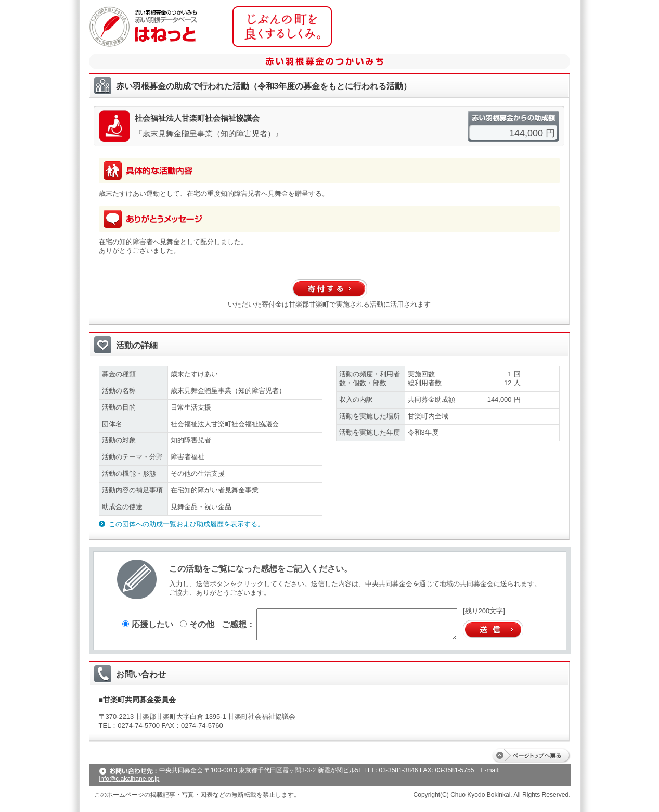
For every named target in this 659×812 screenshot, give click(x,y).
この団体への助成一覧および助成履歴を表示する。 (186, 524)
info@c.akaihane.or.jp (130, 779)
